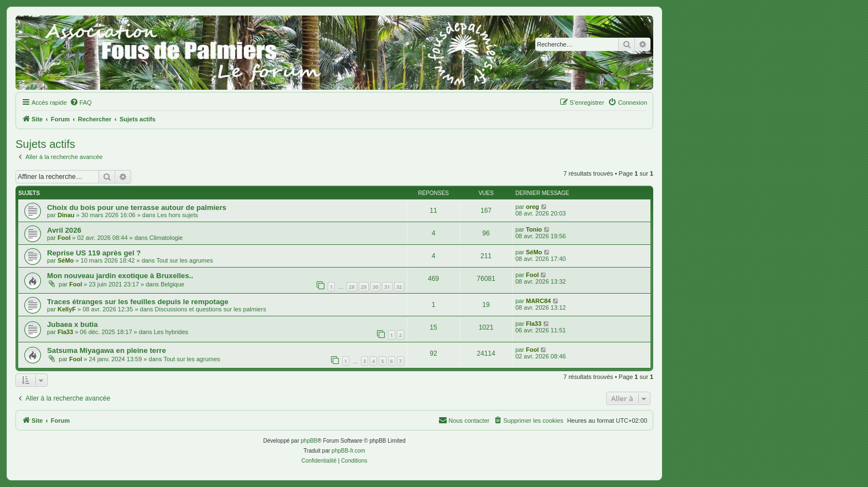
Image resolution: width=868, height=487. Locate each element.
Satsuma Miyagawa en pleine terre (107, 350)
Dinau (66, 215)
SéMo (66, 260)
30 (375, 287)
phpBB (309, 441)
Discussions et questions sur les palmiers (211, 309)
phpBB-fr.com (348, 451)
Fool (64, 238)
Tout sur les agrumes (185, 260)
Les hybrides (171, 332)
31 (387, 287)
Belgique (172, 284)
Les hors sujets (178, 215)
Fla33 (65, 332)
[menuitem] (81, 102)
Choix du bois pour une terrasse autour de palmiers (137, 207)
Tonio (534, 229)
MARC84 (538, 301)
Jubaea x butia (73, 324)
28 (352, 287)
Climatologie (166, 238)
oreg (533, 207)
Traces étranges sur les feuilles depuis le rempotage (138, 302)
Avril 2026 (64, 230)
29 (364, 287)
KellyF (67, 309)
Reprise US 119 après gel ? (94, 253)
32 (399, 287)
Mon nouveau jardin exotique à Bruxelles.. (120, 276)
